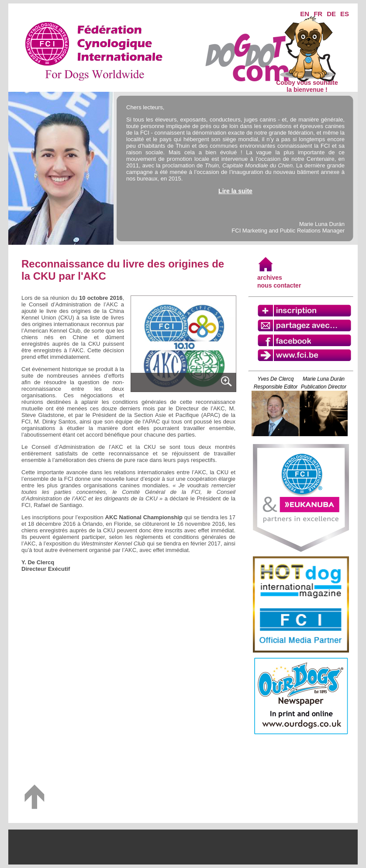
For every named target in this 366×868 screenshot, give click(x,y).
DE (331, 14)
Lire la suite (235, 191)
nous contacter (279, 285)
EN (305, 14)
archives (270, 278)
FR (318, 14)
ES (345, 14)
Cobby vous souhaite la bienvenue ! (307, 83)
